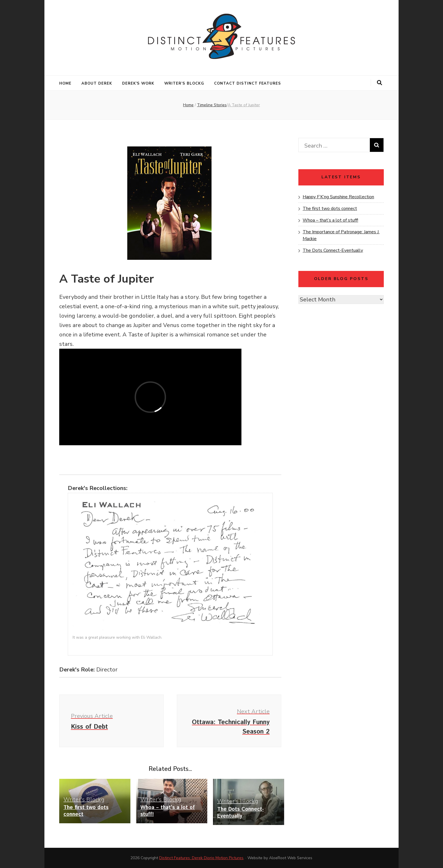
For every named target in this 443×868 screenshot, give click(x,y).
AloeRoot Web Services (291, 858)
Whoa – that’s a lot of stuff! (168, 811)
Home (65, 83)
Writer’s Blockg (184, 83)
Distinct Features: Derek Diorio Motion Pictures (201, 858)
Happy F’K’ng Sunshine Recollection (338, 197)
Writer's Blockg (84, 799)
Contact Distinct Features (248, 83)
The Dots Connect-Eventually (241, 813)
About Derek (97, 83)
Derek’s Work (138, 83)
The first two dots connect (86, 811)
